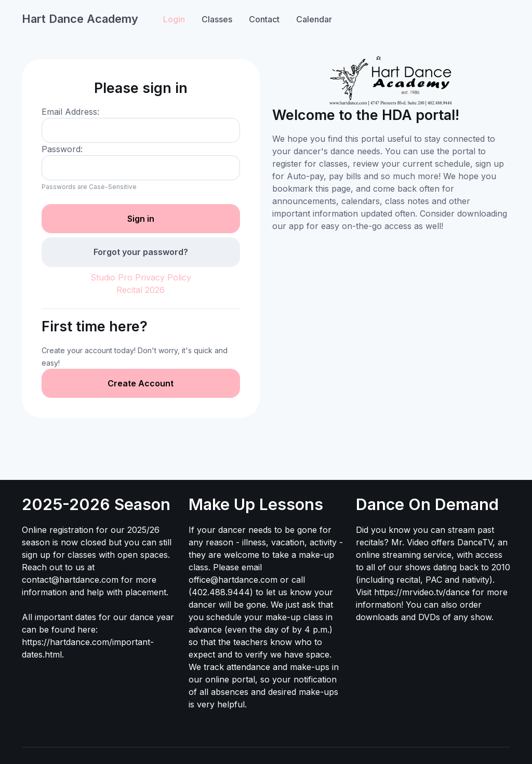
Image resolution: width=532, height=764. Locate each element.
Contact (264, 19)
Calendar (314, 19)
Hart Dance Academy (80, 19)
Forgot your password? (141, 252)
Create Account (141, 383)
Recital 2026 (141, 290)
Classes (217, 19)
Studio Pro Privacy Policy (141, 277)
